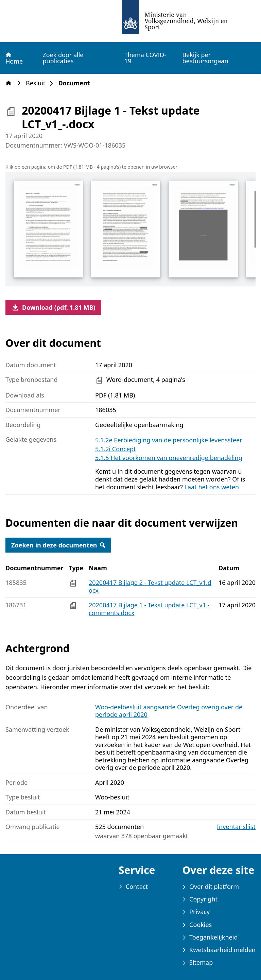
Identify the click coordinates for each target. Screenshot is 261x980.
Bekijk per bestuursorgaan (205, 58)
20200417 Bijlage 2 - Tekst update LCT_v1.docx (150, 586)
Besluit (38, 83)
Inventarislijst (236, 827)
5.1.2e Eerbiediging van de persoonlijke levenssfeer (169, 440)
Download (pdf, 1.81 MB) (53, 307)
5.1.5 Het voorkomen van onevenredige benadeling (169, 458)
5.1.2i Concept (116, 449)
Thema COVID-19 (145, 58)
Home (14, 58)
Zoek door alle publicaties (63, 58)
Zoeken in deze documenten (58, 545)
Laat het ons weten (212, 487)
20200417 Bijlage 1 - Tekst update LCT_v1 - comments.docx (149, 609)
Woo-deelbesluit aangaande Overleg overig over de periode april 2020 (169, 711)
